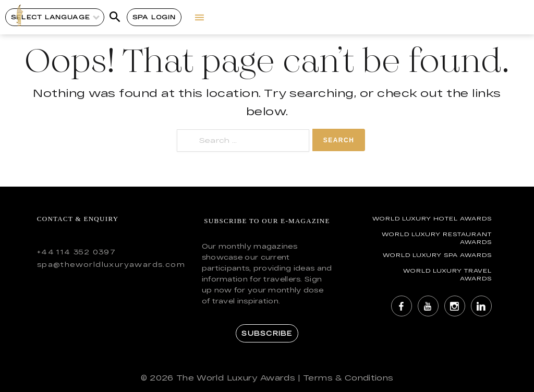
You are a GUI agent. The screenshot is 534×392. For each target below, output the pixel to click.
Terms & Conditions (348, 378)
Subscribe (267, 333)
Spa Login (154, 17)
